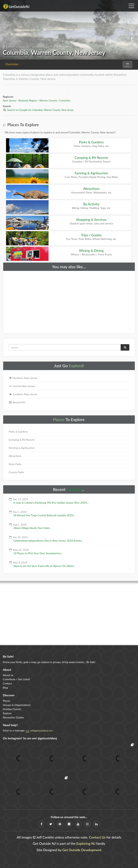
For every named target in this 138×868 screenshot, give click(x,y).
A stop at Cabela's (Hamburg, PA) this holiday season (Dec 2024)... (51, 503)
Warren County (63, 47)
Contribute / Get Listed (16, 679)
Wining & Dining (91, 250)
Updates (74, 489)
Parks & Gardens (91, 142)
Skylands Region (42, 47)
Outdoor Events (12, 709)
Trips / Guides (91, 235)
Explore (76, 366)
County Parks (16, 472)
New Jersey (23, 47)
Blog (5, 688)
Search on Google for (38, 110)
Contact (7, 683)
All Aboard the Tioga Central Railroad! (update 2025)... (44, 515)
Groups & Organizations (17, 705)
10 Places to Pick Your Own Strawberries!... (38, 553)
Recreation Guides (13, 717)
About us (8, 675)
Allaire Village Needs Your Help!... (32, 528)
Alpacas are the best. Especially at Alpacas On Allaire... (44, 566)
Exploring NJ (86, 843)
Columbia (65, 100)
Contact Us (97, 837)
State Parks (15, 464)
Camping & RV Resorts (91, 158)
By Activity (91, 204)
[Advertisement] (69, 301)
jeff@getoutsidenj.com (42, 731)
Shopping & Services (91, 220)
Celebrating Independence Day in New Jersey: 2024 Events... (48, 541)
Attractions (91, 189)
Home (10, 47)
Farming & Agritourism (91, 173)
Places (59, 419)
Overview (12, 64)
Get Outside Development (82, 850)
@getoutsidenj (47, 738)
